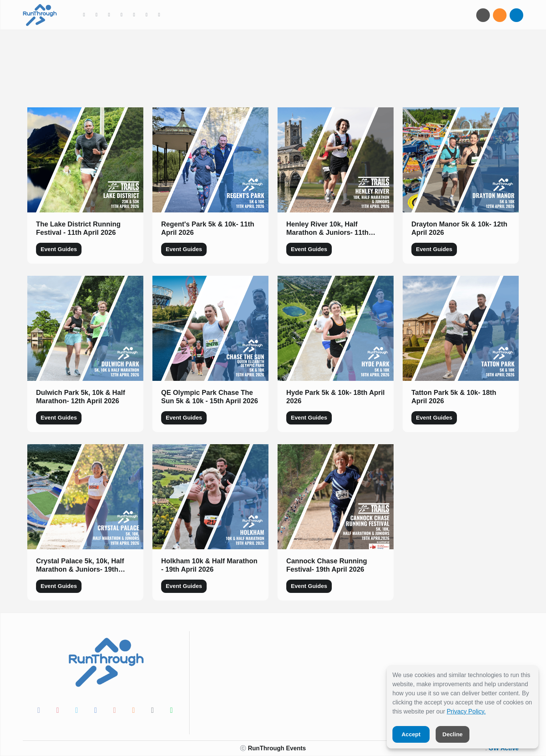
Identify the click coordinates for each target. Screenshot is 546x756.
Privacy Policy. (466, 711)
